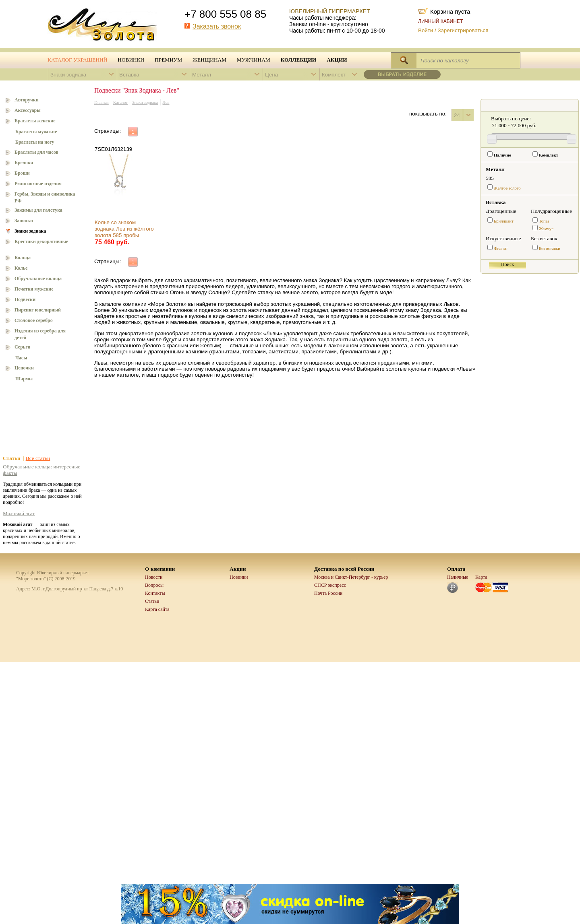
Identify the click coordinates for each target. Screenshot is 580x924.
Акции (337, 60)
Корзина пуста (450, 11)
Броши (22, 173)
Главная (101, 102)
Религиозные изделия (38, 184)
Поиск (507, 264)
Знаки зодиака (30, 231)
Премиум (168, 60)
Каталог (120, 102)
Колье (21, 268)
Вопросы (154, 585)
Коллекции (299, 60)
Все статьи (38, 458)
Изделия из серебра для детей (40, 334)
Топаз (544, 221)
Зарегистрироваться (463, 30)
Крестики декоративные (41, 241)
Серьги (23, 347)
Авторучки (27, 100)
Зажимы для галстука (38, 210)
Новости (154, 577)
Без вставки (550, 249)
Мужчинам (254, 60)
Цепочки (24, 368)
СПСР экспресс (330, 585)
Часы (21, 358)
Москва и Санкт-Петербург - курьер (351, 577)
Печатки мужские (34, 289)
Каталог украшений (77, 60)
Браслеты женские (35, 121)
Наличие (502, 155)
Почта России (328, 593)
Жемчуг (546, 229)
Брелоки (24, 163)
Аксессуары (28, 110)
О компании (160, 569)
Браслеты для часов (36, 152)
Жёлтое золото (507, 188)
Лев (166, 102)
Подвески (25, 299)
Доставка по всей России (344, 569)
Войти (426, 30)
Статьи (152, 601)
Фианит (501, 249)
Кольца (23, 258)
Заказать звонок (217, 26)
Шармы (24, 379)
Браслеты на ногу (35, 142)
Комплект (549, 155)
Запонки (24, 221)
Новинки (131, 60)
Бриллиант (504, 221)
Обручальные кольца (38, 278)
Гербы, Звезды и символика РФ (45, 197)
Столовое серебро (34, 320)
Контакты (155, 593)
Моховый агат (19, 513)
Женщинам (209, 60)
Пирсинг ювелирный (38, 310)
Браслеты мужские (36, 132)
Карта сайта (157, 609)
